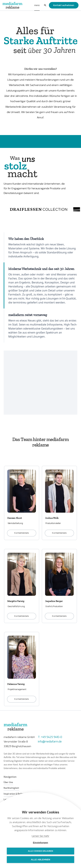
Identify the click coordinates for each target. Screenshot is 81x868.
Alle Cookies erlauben (40, 851)
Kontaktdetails (22, 533)
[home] (13, 5)
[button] (37, 5)
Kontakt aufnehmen (64, 5)
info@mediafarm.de (50, 742)
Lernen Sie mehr (40, 836)
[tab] (40, 247)
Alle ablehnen (40, 860)
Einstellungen (40, 843)
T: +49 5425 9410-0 (50, 737)
